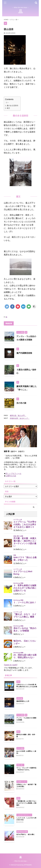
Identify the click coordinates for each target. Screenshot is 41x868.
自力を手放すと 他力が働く (26, 834)
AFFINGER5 (28, 865)
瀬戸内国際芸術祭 (24, 353)
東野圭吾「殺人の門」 (18, 416)
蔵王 (8, 108)
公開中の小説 (11, 476)
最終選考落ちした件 (23, 701)
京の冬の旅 (21, 403)
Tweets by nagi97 (11, 665)
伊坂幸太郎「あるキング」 (20, 418)
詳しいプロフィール (13, 474)
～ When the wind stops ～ (20, 861)
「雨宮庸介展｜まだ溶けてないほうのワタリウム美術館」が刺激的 (26, 803)
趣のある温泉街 (13, 105)
